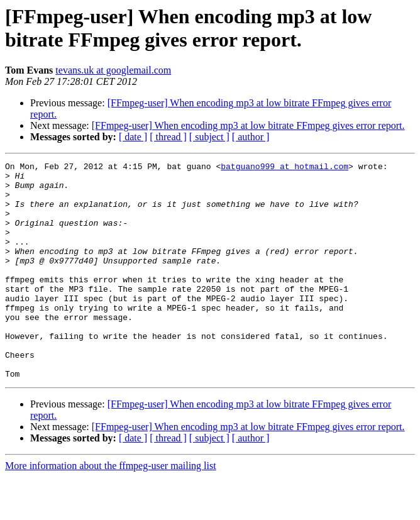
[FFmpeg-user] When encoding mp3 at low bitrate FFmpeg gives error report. (248, 125)
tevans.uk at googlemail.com (113, 70)
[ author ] (251, 137)
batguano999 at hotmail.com (285, 168)
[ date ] (133, 137)
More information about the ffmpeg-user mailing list (111, 509)
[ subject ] (209, 137)
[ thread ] (168, 137)
